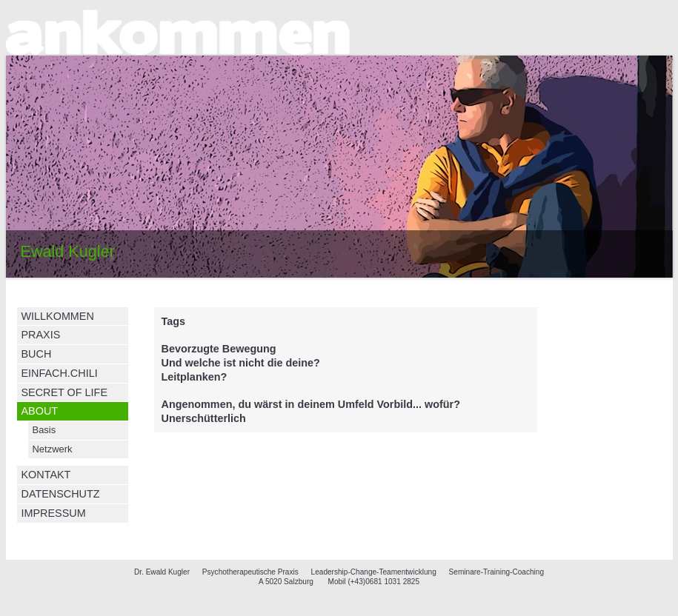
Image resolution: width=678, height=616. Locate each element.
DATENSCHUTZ (61, 494)
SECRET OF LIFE (64, 392)
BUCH (37, 354)
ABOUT (40, 411)
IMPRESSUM (54, 513)
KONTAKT (46, 475)
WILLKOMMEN (58, 316)
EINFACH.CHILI (60, 373)
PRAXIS (41, 335)
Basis (44, 430)
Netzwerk (53, 449)
